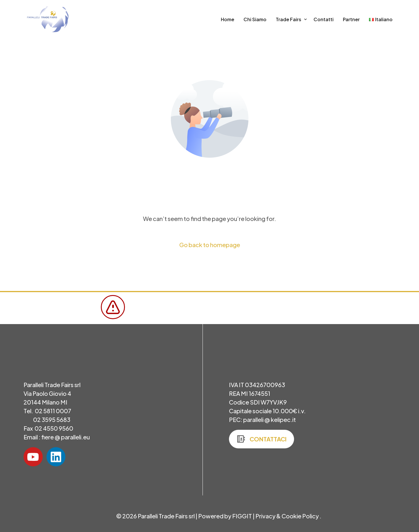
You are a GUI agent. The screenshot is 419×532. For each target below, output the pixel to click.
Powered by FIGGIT (225, 516)
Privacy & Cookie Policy (288, 516)
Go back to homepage (210, 245)
